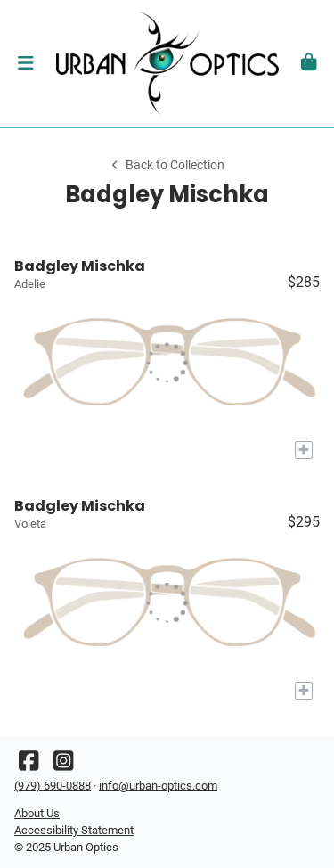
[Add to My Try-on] (304, 450)
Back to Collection (167, 165)
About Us (37, 813)
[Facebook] (29, 765)
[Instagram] (63, 765)
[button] (25, 63)
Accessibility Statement (74, 830)
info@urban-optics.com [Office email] (158, 786)
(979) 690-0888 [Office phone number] (53, 786)
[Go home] (167, 63)
